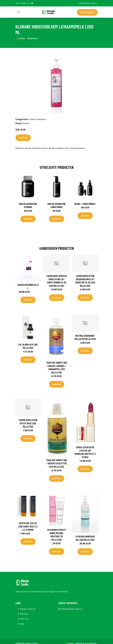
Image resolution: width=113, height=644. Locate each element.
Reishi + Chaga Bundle (85, 204)
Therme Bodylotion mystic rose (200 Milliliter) (28, 423)
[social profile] (32, 3)
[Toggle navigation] (19, 12)
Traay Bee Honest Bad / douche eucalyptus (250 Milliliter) (56, 463)
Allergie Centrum (28, 609)
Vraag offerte (87, 12)
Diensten (24, 614)
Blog (22, 624)
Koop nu (23, 138)
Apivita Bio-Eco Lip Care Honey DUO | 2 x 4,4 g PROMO (28, 526)
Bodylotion (33, 38)
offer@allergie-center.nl (88, 3)
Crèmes (22, 38)
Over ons (24, 619)
